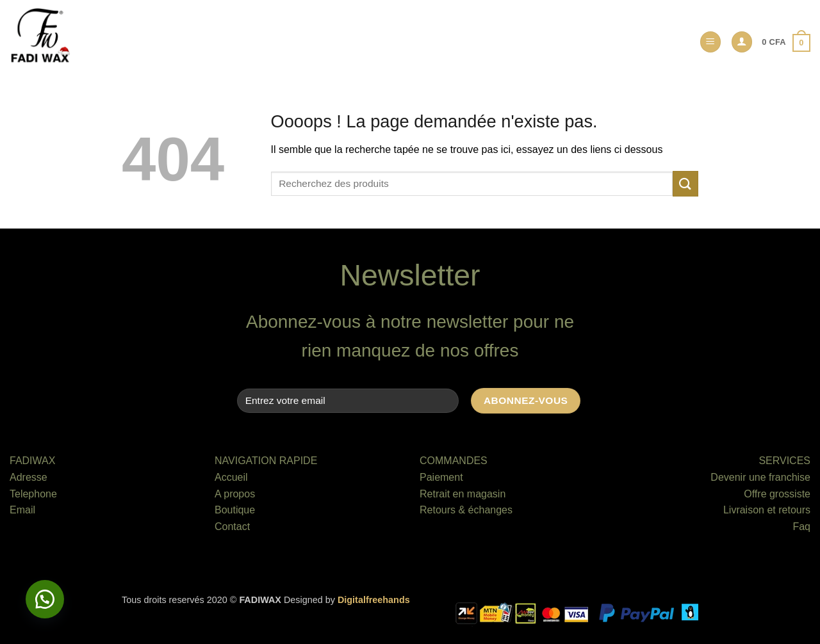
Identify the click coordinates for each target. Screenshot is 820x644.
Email (22, 510)
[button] (710, 42)
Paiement (441, 477)
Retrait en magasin (463, 494)
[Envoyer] (685, 183)
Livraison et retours (767, 510)
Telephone (33, 494)
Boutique (235, 510)
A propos (235, 494)
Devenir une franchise (760, 477)
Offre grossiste (777, 494)
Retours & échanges (466, 510)
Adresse (29, 477)
